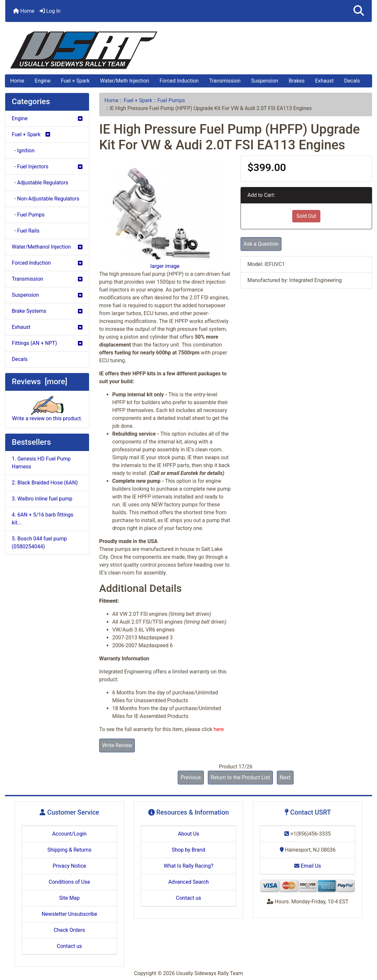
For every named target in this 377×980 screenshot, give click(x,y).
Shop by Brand (188, 850)
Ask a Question (261, 244)
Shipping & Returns (70, 850)
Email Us (308, 866)
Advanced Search (188, 882)
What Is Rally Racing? (188, 866)
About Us (188, 834)
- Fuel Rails (26, 231)
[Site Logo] (188, 50)
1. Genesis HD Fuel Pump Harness (41, 463)
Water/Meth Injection (125, 81)
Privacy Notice (69, 866)
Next (285, 777)
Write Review (117, 745)
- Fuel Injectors (47, 167)
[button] (359, 11)
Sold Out (306, 216)
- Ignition (23, 151)
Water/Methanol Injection (47, 247)
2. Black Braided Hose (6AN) (45, 483)
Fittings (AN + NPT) (47, 343)
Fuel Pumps (171, 100)
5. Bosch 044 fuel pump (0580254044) (39, 543)
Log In (50, 11)
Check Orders (69, 930)
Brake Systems (47, 311)
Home (24, 11)
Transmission (225, 81)
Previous (191, 777)
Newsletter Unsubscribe (69, 914)
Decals (352, 81)
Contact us (70, 946)
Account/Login (69, 834)
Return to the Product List (240, 777)
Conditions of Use (69, 882)
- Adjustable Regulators (40, 183)
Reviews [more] (39, 382)
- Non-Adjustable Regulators (45, 199)
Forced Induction (179, 81)
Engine (43, 81)
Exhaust (324, 81)
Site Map (70, 898)
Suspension (265, 81)
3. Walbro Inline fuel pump (42, 499)
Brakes (296, 81)
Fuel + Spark (75, 81)
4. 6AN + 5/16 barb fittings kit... (43, 519)
